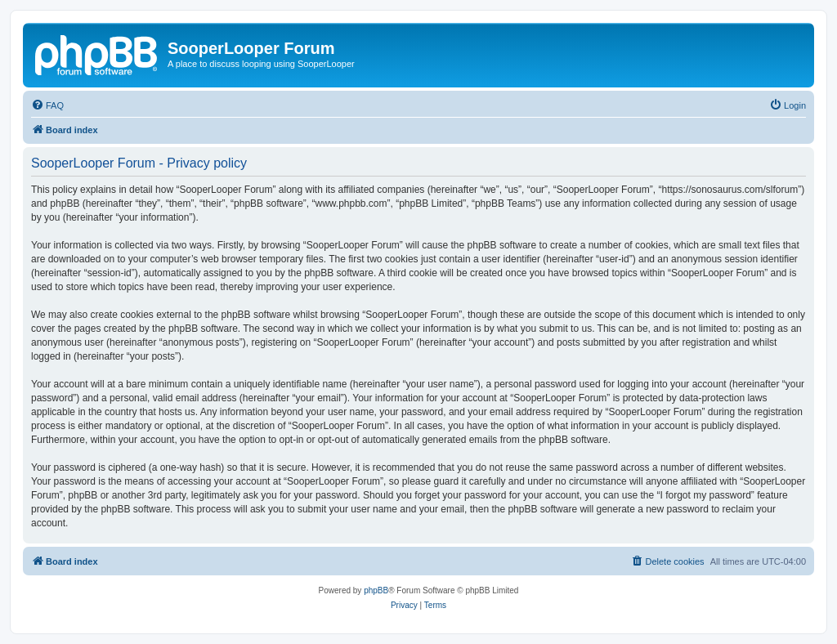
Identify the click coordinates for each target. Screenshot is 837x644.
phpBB (376, 590)
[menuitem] (47, 105)
